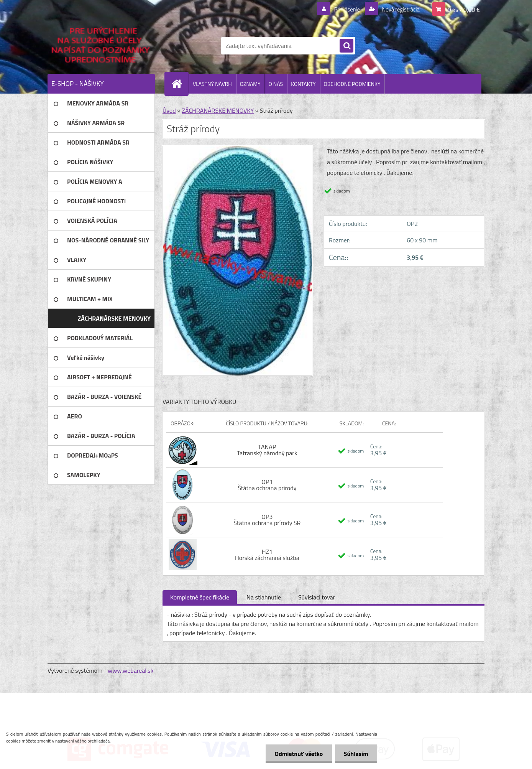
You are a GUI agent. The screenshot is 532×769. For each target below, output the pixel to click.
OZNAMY (250, 84)
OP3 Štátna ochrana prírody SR (267, 520)
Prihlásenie (342, 9)
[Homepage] (180, 84)
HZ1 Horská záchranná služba (267, 555)
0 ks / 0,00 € (464, 9)
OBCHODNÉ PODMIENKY (352, 84)
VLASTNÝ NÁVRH (212, 84)
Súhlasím (355, 754)
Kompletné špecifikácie (200, 597)
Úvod (169, 110)
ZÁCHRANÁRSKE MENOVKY (218, 110)
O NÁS (276, 84)
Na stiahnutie (264, 597)
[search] (346, 46)
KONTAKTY (303, 84)
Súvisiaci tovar (317, 597)
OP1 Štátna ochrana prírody (267, 485)
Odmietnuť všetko (297, 754)
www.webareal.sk (131, 670)
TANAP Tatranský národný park (267, 450)
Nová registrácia (398, 9)
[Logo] (100, 46)
